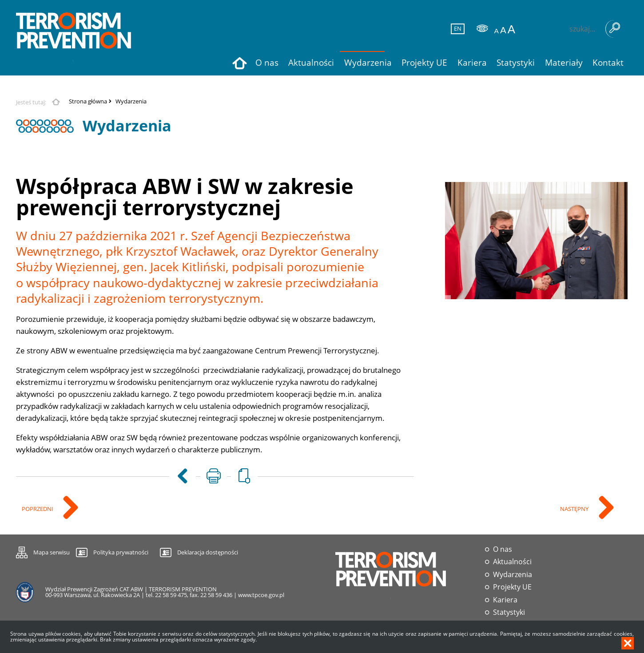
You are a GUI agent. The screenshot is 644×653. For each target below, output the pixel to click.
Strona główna (88, 101)
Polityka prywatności (121, 552)
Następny (574, 507)
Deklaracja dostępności (208, 552)
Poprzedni (37, 507)
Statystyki (509, 612)
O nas (503, 549)
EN (457, 28)
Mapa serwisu (43, 551)
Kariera (505, 600)
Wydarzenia (131, 101)
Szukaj (614, 29)
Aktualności (512, 562)
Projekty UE (512, 587)
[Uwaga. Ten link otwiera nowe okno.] (214, 476)
